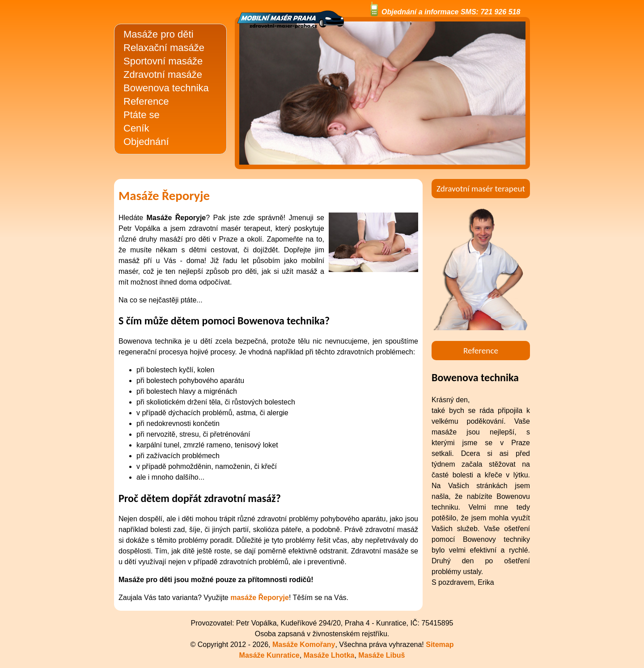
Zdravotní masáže (163, 74)
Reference (146, 101)
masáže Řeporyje (260, 598)
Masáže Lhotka (329, 655)
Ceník (136, 128)
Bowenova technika (166, 88)
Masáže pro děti (159, 34)
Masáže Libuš (381, 655)
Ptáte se (142, 115)
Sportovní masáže (163, 61)
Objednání (146, 142)
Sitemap (440, 645)
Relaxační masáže (164, 48)
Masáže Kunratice (269, 655)
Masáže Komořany (304, 645)
